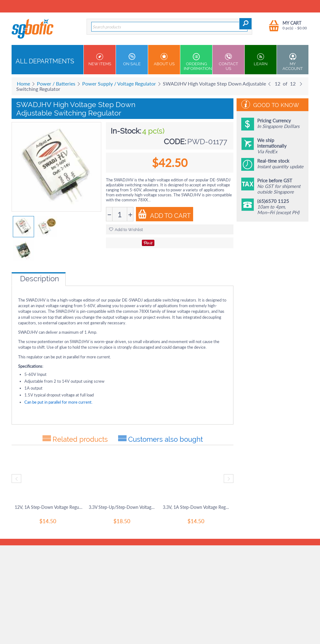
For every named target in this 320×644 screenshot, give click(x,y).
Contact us (228, 62)
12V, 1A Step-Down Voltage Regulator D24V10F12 (49, 507)
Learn (261, 60)
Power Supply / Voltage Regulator (119, 84)
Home (23, 84)
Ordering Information (198, 62)
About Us (164, 60)
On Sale (132, 60)
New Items (100, 60)
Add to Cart (164, 214)
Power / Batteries (56, 84)
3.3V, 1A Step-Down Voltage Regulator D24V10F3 (197, 507)
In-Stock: (126, 131)
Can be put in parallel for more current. (58, 402)
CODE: (175, 142)
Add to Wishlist (126, 230)
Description (40, 279)
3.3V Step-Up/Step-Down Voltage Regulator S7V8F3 (123, 507)
